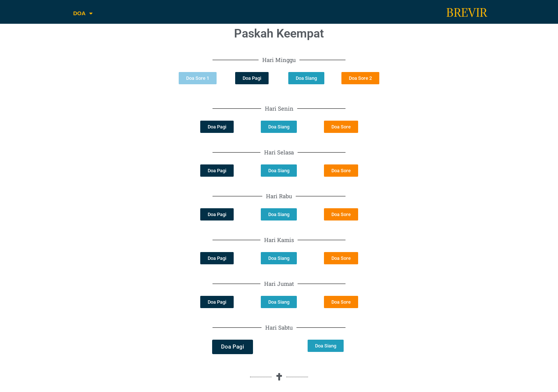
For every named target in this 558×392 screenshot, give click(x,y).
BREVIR (467, 13)
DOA (83, 14)
